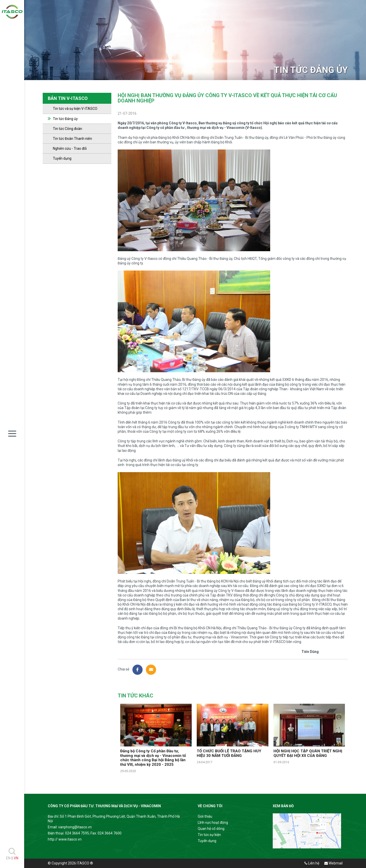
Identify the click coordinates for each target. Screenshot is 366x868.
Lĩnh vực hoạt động (213, 822)
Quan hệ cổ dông (211, 829)
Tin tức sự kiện (209, 835)
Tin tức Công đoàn (67, 129)
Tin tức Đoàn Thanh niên (72, 139)
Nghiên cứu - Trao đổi (70, 148)
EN (8, 858)
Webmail (333, 863)
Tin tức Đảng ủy (65, 119)
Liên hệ (312, 863)
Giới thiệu (205, 816)
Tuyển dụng (62, 158)
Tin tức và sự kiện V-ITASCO (75, 109)
